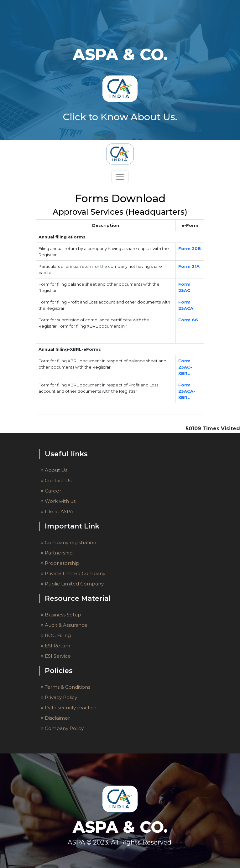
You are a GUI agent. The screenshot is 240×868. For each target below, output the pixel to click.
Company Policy (62, 728)
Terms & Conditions (65, 687)
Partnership (57, 553)
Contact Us (56, 480)
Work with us (58, 501)
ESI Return (55, 646)
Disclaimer (55, 718)
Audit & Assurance (64, 625)
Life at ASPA (57, 511)
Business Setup (61, 615)
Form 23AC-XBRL (185, 367)
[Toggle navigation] (120, 177)
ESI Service (56, 656)
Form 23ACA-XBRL (187, 391)
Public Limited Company (72, 584)
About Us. (154, 117)
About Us (54, 470)
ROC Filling (56, 635)
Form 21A (189, 266)
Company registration (68, 542)
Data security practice (69, 708)
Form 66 (188, 320)
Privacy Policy (59, 697)
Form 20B (190, 248)
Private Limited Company (73, 573)
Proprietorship (60, 563)
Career (51, 491)
